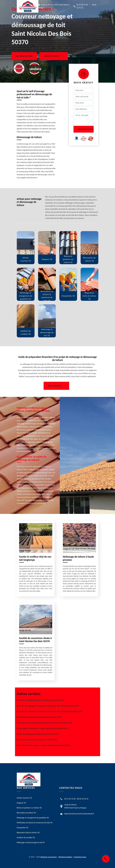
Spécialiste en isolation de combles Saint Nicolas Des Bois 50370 (43, 728)
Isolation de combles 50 (26, 837)
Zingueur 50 (21, 803)
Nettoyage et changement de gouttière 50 (33, 818)
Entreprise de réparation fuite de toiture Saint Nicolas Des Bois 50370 (45, 723)
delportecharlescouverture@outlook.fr (79, 814)
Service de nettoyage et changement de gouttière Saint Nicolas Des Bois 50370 (49, 706)
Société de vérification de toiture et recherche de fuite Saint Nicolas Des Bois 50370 (51, 711)
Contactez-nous (54, 56)
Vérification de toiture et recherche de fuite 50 (35, 823)
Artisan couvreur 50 (24, 798)
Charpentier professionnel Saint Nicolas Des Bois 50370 (40, 717)
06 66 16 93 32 (83, 799)
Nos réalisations (24, 56)
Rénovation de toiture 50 (26, 813)
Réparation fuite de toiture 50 (28, 833)
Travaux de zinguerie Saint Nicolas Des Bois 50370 (38, 740)
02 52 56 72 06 (82, 5)
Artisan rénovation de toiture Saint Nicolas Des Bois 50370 (41, 700)
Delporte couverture (49, 857)
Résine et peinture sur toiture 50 (29, 808)
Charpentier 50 (23, 828)
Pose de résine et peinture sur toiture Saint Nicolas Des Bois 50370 (44, 745)
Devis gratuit (56, 386)
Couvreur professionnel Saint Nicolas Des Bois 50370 (39, 734)
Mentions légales (65, 857)
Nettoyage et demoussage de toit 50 (31, 842)
